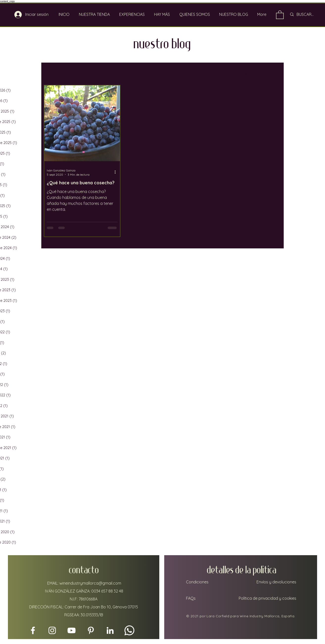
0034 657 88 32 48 (107, 591)
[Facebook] (33, 630)
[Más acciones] (117, 172)
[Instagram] (52, 630)
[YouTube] (71, 630)
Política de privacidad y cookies (267, 598)
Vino (107, 72)
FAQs (190, 598)
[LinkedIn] (110, 630)
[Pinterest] (91, 630)
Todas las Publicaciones (68, 72)
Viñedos (216, 72)
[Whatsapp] (129, 630)
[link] (280, 14)
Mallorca (189, 72)
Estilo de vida (135, 72)
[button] (275, 73)
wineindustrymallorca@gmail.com (90, 583)
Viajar (164, 72)
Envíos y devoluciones (276, 582)
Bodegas (243, 72)
